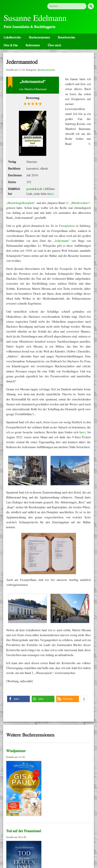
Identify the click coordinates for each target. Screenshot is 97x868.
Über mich (54, 45)
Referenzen (33, 45)
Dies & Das (11, 45)
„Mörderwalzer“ (80, 203)
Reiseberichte (67, 37)
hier (50, 194)
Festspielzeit (67, 226)
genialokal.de (34, 189)
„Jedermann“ (62, 241)
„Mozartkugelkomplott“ (21, 203)
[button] (18, 699)
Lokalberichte (12, 37)
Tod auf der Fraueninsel (24, 831)
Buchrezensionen (39, 37)
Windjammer (16, 751)
